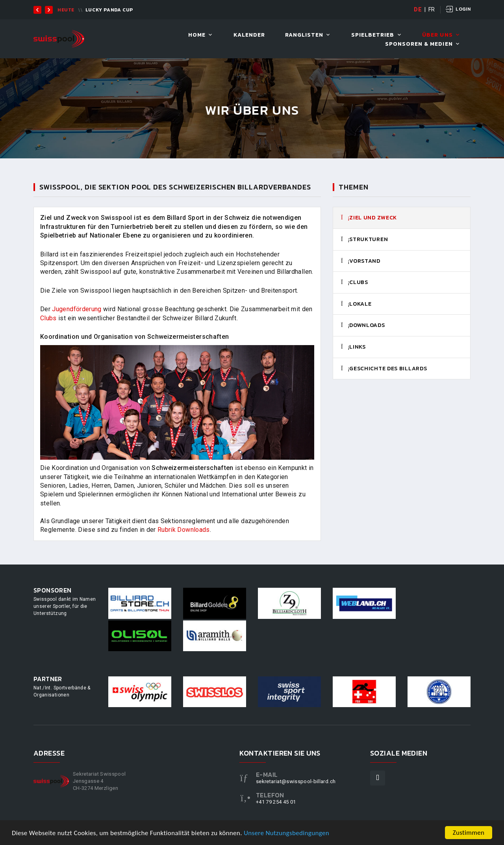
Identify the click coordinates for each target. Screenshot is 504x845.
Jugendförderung (77, 309)
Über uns (437, 35)
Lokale (356, 304)
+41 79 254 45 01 (276, 802)
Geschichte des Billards (384, 369)
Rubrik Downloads (184, 530)
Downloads (363, 325)
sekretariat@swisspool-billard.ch (296, 781)
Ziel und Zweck (369, 218)
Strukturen (364, 240)
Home (197, 35)
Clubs (355, 282)
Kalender (249, 35)
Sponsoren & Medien (419, 44)
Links (353, 347)
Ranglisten (304, 35)
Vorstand (361, 261)
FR (432, 9)
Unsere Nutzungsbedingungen (286, 835)
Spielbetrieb (373, 35)
